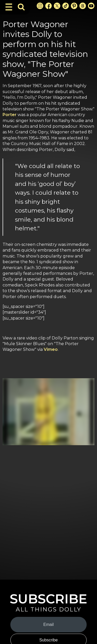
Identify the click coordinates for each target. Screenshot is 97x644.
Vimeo (51, 349)
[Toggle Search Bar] (21, 7)
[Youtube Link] (91, 6)
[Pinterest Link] (74, 6)
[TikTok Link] (66, 6)
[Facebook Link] (48, 6)
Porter (10, 115)
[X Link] (57, 6)
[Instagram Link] (40, 6)
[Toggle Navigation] (9, 7)
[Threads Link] (83, 6)
